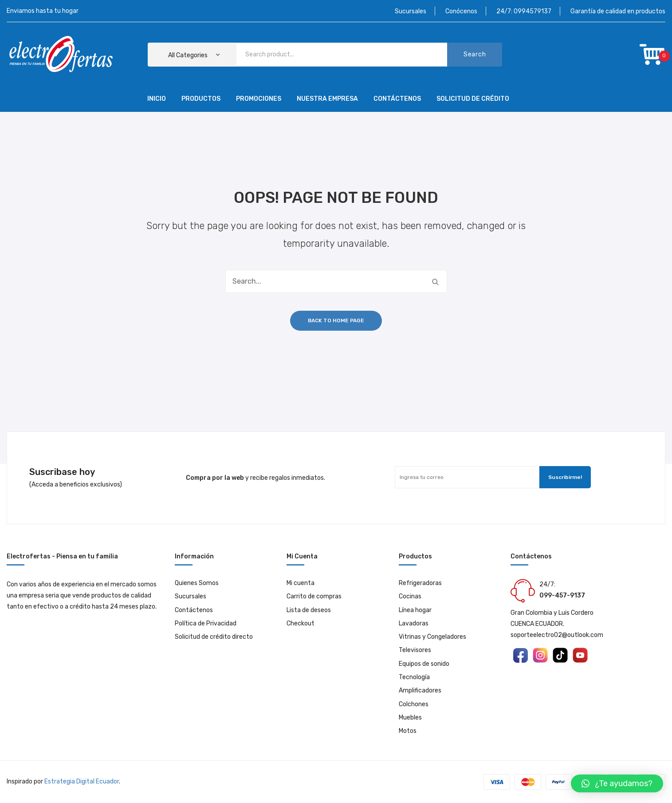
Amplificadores (420, 690)
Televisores (415, 650)
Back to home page (336, 320)
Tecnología (414, 677)
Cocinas (410, 596)
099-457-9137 (562, 595)
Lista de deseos (309, 610)
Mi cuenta (301, 583)
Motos (408, 731)
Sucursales (411, 11)
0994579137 (532, 11)
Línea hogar (415, 610)
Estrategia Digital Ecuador (82, 781)
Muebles (410, 718)
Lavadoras (414, 623)
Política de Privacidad (206, 623)
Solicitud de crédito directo (214, 637)
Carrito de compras (314, 596)
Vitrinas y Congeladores (432, 637)
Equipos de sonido (424, 664)
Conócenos (461, 11)
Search (475, 54)
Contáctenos (194, 610)
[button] (617, 783)
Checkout (301, 623)
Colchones (414, 704)
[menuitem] (157, 99)
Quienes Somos (197, 583)
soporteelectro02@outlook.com (557, 635)
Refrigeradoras (420, 583)
